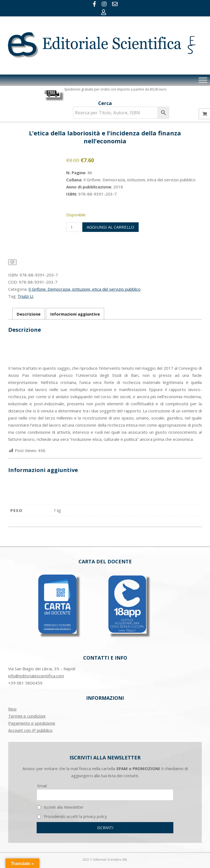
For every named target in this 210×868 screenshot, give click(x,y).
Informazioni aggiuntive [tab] (75, 314)
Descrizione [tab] (29, 314)
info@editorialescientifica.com (36, 676)
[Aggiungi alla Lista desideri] (12, 262)
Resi (12, 709)
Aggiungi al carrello (110, 227)
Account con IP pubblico (30, 730)
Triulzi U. (26, 296)
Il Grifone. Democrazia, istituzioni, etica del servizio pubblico (84, 289)
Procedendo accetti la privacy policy (72, 816)
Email (42, 786)
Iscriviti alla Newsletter (60, 807)
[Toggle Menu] (203, 80)
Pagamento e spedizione (32, 723)
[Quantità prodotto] (74, 227)
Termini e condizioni (27, 716)
